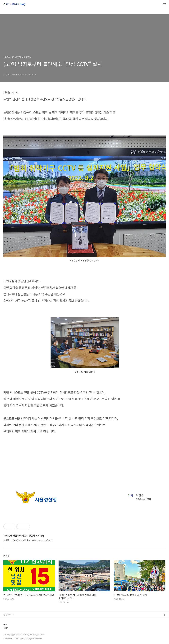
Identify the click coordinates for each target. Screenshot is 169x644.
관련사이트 (9, 614)
